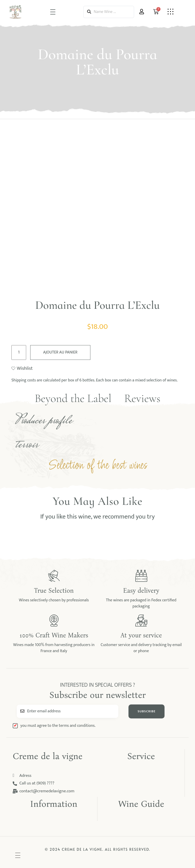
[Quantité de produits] (19, 352)
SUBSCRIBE (147, 711)
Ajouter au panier (60, 352)
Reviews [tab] (142, 398)
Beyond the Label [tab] (73, 398)
